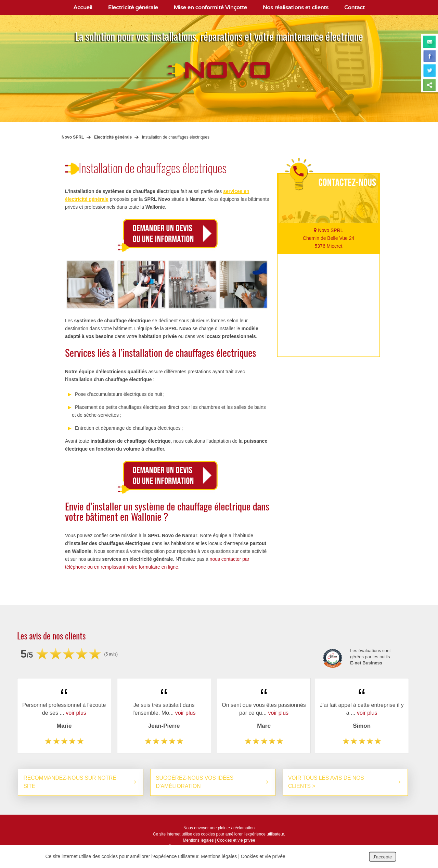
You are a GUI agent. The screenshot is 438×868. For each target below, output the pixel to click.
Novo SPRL (73, 137)
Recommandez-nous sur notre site (71, 782)
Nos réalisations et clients (296, 8)
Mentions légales (198, 841)
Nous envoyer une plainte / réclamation (219, 828)
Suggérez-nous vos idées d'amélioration (195, 782)
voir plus (76, 713)
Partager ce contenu (429, 85)
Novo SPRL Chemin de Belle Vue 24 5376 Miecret (328, 238)
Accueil (83, 8)
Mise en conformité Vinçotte (210, 8)
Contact (355, 8)
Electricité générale (133, 8)
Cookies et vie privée (236, 841)
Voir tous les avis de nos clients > (327, 782)
